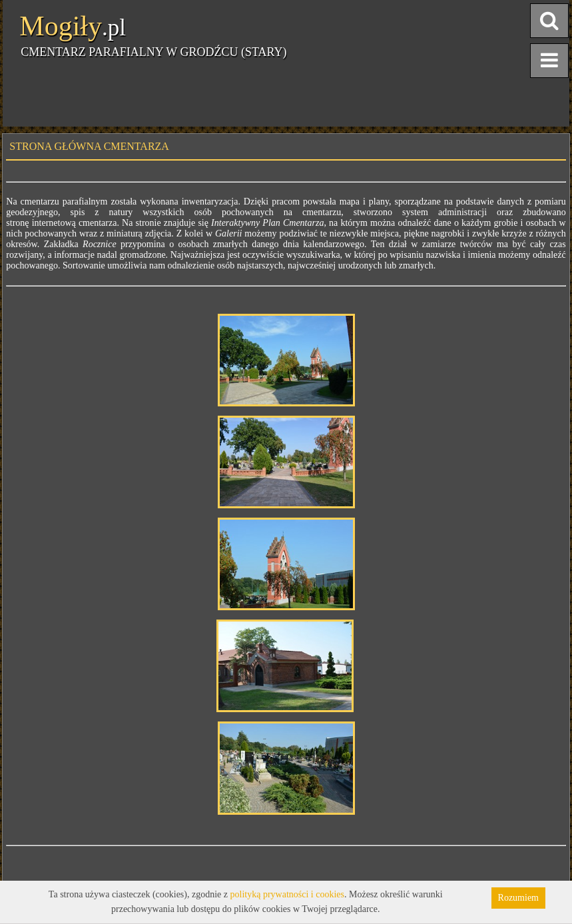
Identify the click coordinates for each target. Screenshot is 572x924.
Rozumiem (518, 898)
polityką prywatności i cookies (287, 894)
